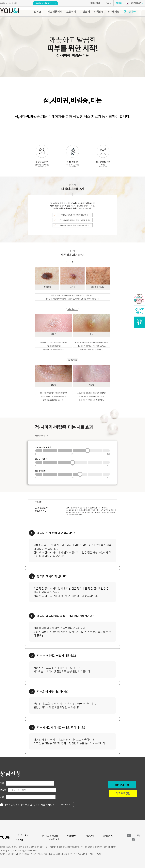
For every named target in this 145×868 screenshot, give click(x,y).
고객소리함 (108, 836)
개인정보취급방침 (50, 836)
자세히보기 (65, 804)
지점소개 (85, 11)
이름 (2, 783)
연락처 (3, 790)
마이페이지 (95, 3)
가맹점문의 (72, 836)
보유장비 (71, 11)
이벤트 (119, 3)
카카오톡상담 (123, 793)
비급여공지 (54, 839)
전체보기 (39, 11)
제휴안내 (90, 836)
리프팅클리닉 (55, 11)
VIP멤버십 (114, 11)
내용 (2, 797)
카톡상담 (99, 11)
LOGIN (108, 3)
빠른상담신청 (122, 785)
